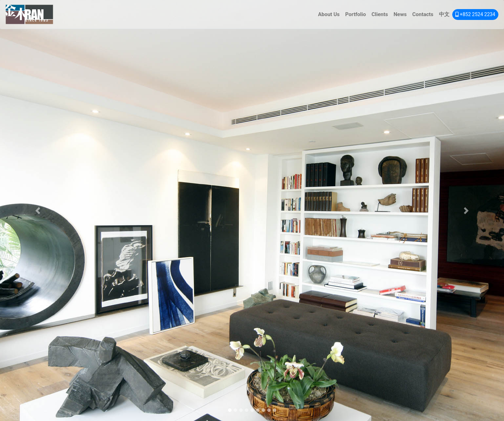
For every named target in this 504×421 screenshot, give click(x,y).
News (400, 14)
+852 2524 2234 (475, 14)
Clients (380, 14)
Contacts (423, 14)
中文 (444, 14)
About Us (329, 14)
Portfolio (356, 14)
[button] (38, 210)
